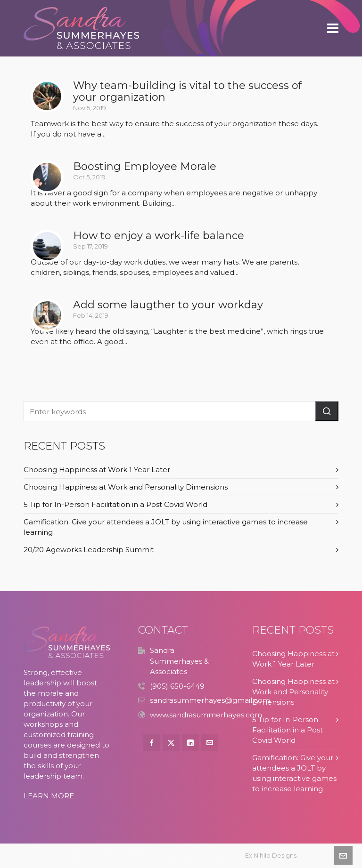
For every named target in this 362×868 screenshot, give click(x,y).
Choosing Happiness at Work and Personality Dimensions (126, 487)
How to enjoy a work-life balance (159, 236)
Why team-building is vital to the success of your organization (187, 91)
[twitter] (171, 743)
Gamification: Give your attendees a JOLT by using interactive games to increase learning (166, 527)
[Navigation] (333, 28)
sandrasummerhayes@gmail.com (210, 700)
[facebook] (152, 743)
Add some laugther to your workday (168, 305)
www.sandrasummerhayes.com (206, 715)
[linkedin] (190, 743)
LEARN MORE (49, 796)
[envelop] (210, 743)
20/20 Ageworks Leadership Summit (89, 550)
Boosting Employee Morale (145, 166)
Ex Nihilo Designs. (271, 856)
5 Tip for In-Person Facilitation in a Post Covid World (115, 504)
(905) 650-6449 (177, 686)
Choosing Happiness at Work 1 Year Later (97, 470)
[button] (327, 411)
